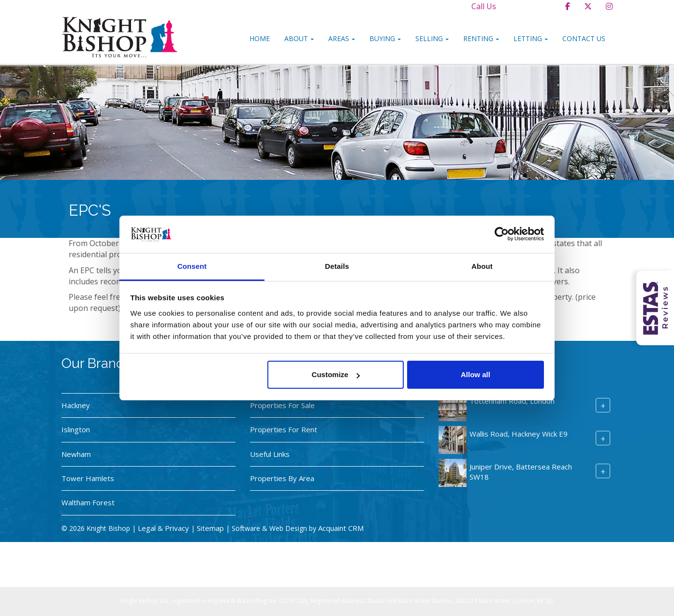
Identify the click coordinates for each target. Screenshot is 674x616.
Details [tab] (337, 266)
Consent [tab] (192, 266)
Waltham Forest (88, 502)
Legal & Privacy (163, 528)
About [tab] (482, 266)
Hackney (76, 405)
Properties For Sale (282, 405)
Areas (342, 38)
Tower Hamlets (88, 478)
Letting (531, 38)
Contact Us (584, 38)
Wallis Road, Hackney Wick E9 (519, 434)
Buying (385, 38)
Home (260, 38)
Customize (336, 374)
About (299, 38)
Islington (76, 429)
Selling (432, 38)
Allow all (476, 374)
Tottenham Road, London (512, 401)
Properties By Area (282, 478)
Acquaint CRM (341, 528)
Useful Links (270, 454)
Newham (76, 454)
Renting (481, 38)
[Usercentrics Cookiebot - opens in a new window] (502, 234)
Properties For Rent (284, 429)
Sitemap (210, 528)
